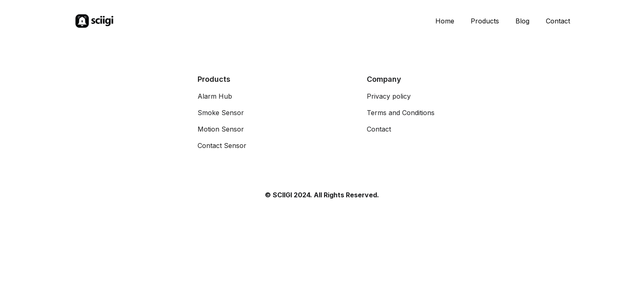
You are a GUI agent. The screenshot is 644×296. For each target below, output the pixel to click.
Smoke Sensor (221, 113)
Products (485, 21)
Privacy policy (389, 96)
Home (445, 21)
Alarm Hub (215, 96)
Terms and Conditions (401, 113)
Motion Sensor (221, 129)
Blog (522, 21)
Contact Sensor (222, 146)
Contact (558, 21)
